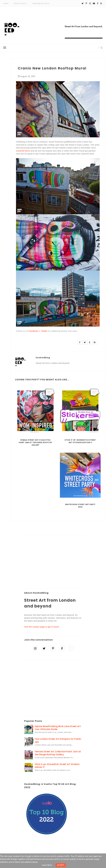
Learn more (47, 865)
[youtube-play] (94, 3)
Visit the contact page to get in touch (42, 627)
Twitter (44, 331)
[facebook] (98, 3)
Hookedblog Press (41, 3)
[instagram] (90, 3)
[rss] (101, 3)
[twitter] (83, 3)
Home (6, 3)
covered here (23, 151)
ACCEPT (61, 865)
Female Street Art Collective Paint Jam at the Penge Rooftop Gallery (35, 442)
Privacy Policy (20, 3)
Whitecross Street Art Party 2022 (80, 506)
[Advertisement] (53, 562)
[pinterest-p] (86, 3)
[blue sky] (71, 648)
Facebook (33, 331)
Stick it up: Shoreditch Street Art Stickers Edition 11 (80, 441)
